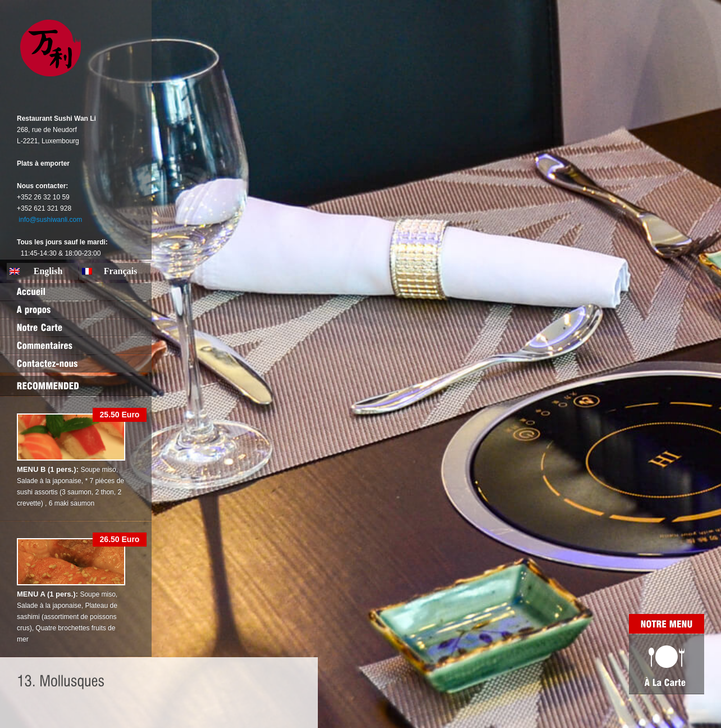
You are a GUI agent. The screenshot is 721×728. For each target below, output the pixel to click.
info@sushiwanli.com (50, 220)
